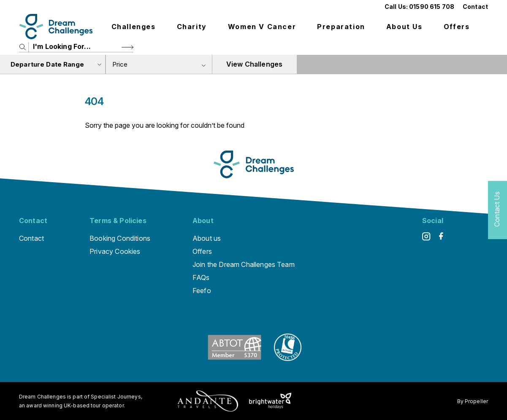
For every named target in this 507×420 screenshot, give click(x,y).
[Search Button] (127, 47)
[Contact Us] (498, 210)
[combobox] (159, 64)
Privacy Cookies (115, 251)
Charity (192, 27)
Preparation (341, 27)
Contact (475, 7)
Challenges (134, 27)
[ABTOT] (235, 358)
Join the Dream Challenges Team (244, 264)
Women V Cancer (262, 27)
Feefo (202, 291)
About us (404, 27)
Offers (457, 27)
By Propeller (473, 401)
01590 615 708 (432, 7)
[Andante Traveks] (208, 401)
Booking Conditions (120, 238)
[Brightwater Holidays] (270, 401)
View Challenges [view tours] (254, 64)
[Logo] (56, 27)
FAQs (201, 277)
